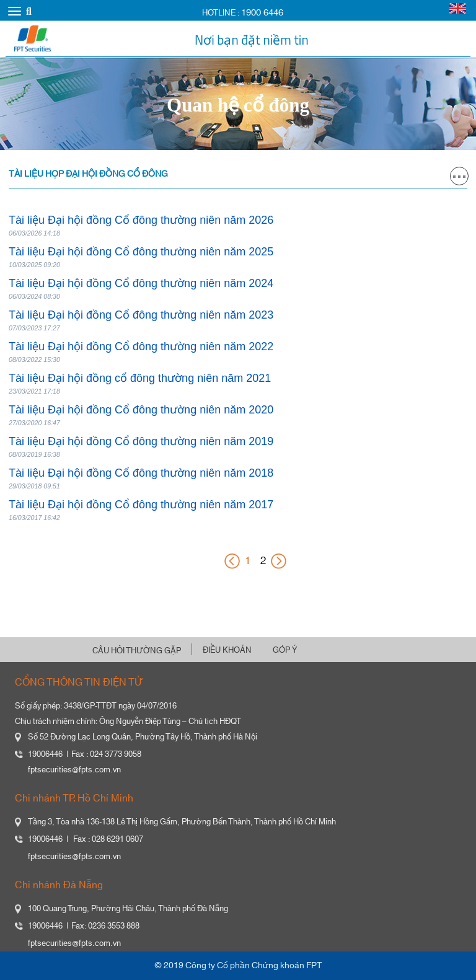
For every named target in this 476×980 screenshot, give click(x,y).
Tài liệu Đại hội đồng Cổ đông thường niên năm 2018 (141, 473)
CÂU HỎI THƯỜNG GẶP (137, 651)
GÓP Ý (285, 650)
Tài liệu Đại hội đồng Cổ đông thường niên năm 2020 (141, 410)
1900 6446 (262, 13)
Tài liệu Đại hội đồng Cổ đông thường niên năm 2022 (141, 347)
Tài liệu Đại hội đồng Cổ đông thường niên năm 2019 (141, 441)
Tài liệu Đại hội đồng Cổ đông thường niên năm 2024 (141, 283)
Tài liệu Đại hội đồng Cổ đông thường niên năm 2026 (141, 220)
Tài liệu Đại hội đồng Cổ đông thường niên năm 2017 (141, 505)
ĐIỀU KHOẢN (227, 650)
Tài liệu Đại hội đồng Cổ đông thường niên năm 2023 (141, 315)
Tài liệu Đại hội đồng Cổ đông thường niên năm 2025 (141, 252)
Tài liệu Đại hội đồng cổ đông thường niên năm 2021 (140, 378)
